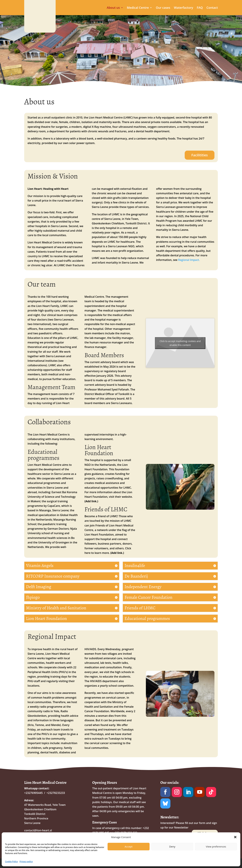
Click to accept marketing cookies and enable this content (180, 343)
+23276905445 (33, 793)
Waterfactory (184, 8)
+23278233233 (56, 793)
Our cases (163, 8)
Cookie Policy (11, 862)
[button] (235, 837)
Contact (212, 8)
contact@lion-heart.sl (38, 830)
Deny (172, 846)
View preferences (216, 846)
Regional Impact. (189, 260)
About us (113, 8)
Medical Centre (138, 8)
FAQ (200, 8)
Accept (129, 846)
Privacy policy (26, 862)
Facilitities (200, 155)
